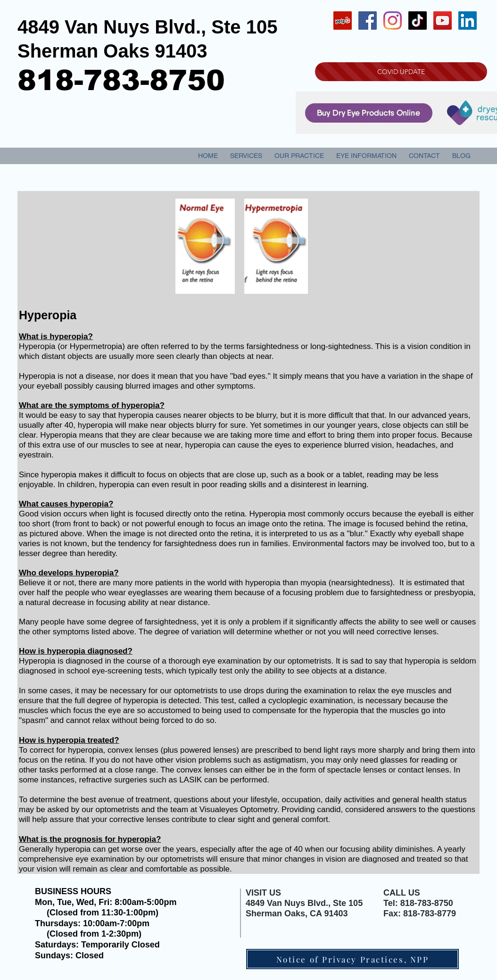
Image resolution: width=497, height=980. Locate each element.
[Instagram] (393, 21)
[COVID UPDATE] (401, 72)
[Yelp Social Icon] (343, 21)
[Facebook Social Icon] (368, 21)
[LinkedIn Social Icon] (468, 21)
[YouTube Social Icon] (443, 21)
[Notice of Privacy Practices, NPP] (352, 959)
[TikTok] (418, 21)
